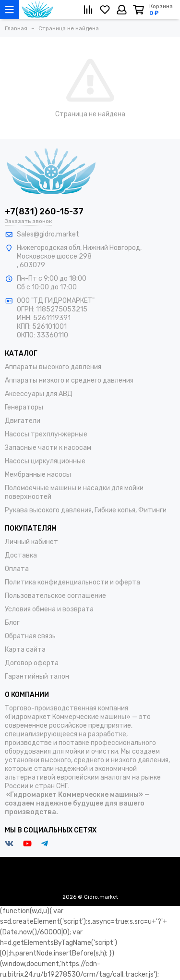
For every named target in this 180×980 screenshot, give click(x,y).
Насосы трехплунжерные (46, 434)
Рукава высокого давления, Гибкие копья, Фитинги (86, 510)
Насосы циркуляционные (45, 461)
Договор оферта (32, 663)
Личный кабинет (31, 542)
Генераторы (24, 407)
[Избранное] (105, 10)
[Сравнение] (88, 10)
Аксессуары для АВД (39, 394)
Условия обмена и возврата (49, 609)
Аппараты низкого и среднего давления (69, 380)
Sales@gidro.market (48, 234)
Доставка (21, 555)
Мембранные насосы (38, 475)
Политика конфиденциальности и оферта (72, 582)
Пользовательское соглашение (55, 596)
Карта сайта (25, 650)
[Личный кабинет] (122, 10)
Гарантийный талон (37, 676)
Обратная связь (30, 636)
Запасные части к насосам (48, 448)
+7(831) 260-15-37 (44, 211)
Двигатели (23, 421)
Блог (12, 623)
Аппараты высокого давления (53, 367)
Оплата (17, 569)
